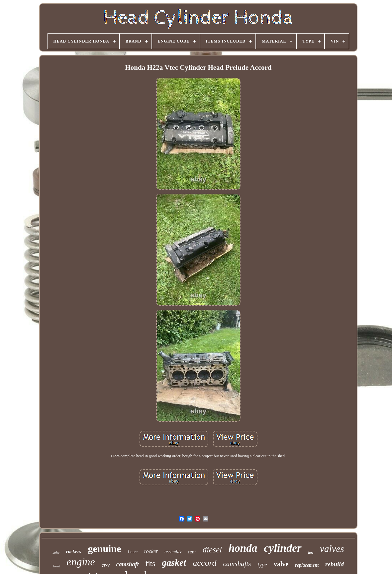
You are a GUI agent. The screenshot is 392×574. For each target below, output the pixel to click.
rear (192, 552)
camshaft (128, 564)
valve (281, 564)
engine (81, 562)
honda (243, 548)
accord (204, 563)
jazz (311, 553)
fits (150, 564)
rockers (74, 551)
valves (332, 549)
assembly (173, 552)
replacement (307, 565)
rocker (151, 551)
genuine (104, 549)
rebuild (335, 564)
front (56, 566)
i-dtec (133, 552)
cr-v (106, 565)
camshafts (237, 564)
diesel (212, 550)
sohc (56, 552)
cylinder (283, 548)
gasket (174, 563)
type (262, 565)
